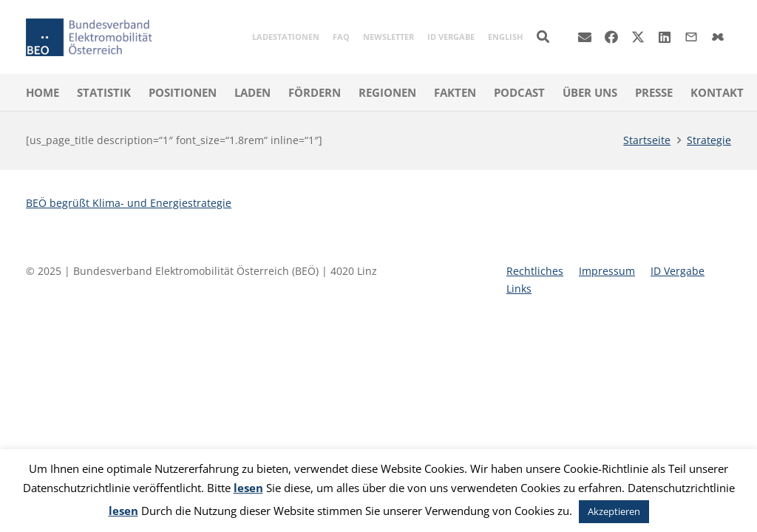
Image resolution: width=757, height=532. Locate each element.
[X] (638, 37)
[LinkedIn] (665, 37)
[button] (543, 37)
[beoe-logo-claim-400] (89, 37)
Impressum (607, 271)
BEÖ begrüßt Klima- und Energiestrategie (129, 203)
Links (519, 289)
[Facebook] (611, 37)
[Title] (718, 37)
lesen (248, 488)
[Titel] (691, 37)
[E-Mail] (585, 37)
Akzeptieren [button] (614, 511)
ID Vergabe (678, 271)
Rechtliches (535, 271)
